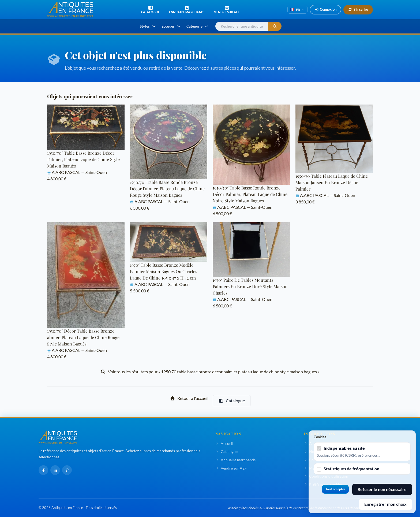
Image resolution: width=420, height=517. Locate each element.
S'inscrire (358, 9)
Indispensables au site (344, 448)
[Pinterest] (67, 470)
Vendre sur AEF (231, 468)
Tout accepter (335, 489)
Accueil (224, 443)
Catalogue (232, 401)
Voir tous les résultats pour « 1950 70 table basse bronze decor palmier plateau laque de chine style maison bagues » (210, 372)
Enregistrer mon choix (385, 504)
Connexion (325, 9)
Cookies (320, 437)
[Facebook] (43, 470)
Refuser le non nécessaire (382, 489)
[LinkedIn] (55, 470)
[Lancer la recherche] (275, 26)
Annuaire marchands (235, 460)
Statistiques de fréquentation (351, 469)
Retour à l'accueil (189, 398)
